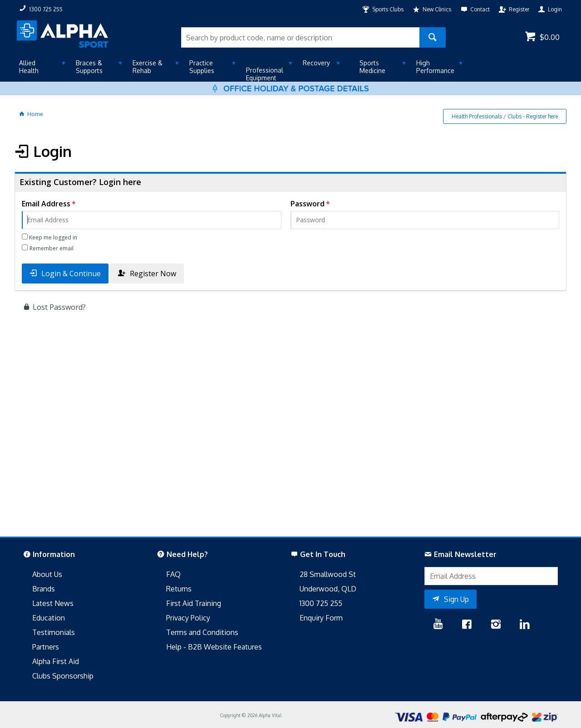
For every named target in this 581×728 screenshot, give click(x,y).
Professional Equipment (265, 74)
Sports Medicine (372, 67)
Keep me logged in (53, 237)
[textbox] (300, 37)
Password (308, 204)
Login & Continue (71, 274)
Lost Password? (59, 307)
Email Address (46, 204)
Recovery (316, 63)
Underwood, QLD (328, 589)
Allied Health (29, 67)
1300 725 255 (321, 603)
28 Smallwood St (328, 574)
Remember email (52, 248)
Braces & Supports (89, 67)
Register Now (153, 274)
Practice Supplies (202, 67)
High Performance (435, 67)
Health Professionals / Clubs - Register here (505, 116)
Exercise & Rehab (148, 67)
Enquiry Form (321, 618)
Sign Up (456, 599)
